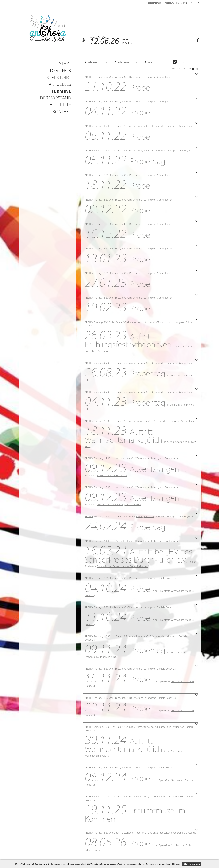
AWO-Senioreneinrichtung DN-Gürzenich (119, 504)
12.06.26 (104, 41)
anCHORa (127, 77)
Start (65, 64)
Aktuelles (60, 84)
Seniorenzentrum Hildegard (112, 475)
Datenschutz (182, 3)
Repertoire (59, 77)
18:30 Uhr (127, 43)
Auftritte (60, 105)
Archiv (89, 77)
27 (169, 68)
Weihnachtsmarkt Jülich (98, 756)
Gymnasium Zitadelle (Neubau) (102, 657)
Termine (61, 91)
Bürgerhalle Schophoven (98, 351)
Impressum (169, 3)
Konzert (140, 421)
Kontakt (62, 112)
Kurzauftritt (143, 322)
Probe (125, 40)
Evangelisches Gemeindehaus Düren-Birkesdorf (122, 566)
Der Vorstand (56, 98)
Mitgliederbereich (154, 3)
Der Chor (61, 70)
